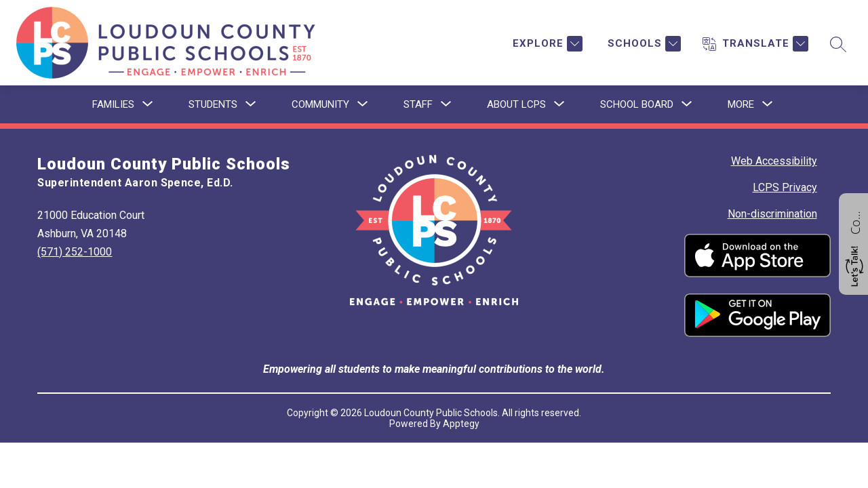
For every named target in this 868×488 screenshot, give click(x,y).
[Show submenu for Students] (213, 104)
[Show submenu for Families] (113, 104)
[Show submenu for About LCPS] (516, 104)
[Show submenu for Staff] (418, 104)
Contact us (855, 221)
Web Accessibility (774, 161)
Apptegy (461, 424)
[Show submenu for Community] (320, 104)
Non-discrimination (772, 214)
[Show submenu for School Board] (637, 104)
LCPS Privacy (785, 187)
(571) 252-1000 (75, 252)
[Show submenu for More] (741, 104)
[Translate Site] (755, 44)
